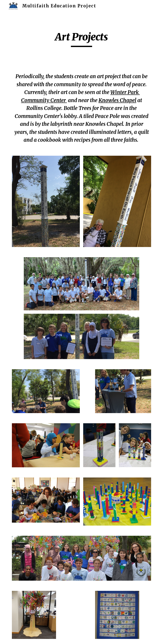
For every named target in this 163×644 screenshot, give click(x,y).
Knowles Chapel (117, 100)
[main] (81, 39)
